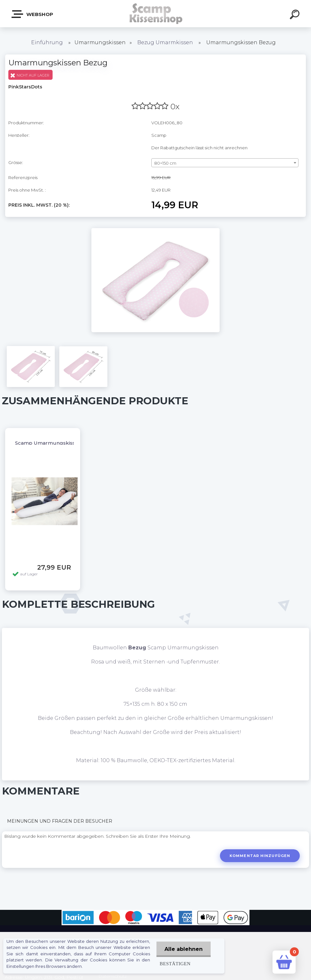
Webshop (33, 14)
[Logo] (156, 14)
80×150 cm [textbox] (165, 163)
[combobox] (225, 163)
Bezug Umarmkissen (165, 42)
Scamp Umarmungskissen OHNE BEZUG (66, 443)
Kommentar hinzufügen (260, 856)
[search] (296, 15)
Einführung (47, 42)
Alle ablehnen (184, 949)
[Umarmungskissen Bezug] (155, 230)
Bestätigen (175, 964)
